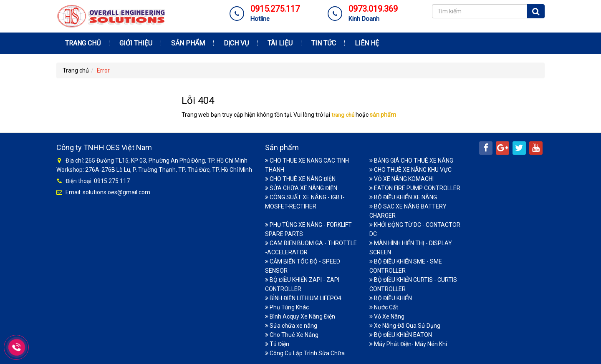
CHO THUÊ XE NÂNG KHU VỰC (410, 170)
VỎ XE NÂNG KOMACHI (402, 179)
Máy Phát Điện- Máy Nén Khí (408, 344)
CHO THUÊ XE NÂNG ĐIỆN (300, 179)
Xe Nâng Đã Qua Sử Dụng (405, 326)
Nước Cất (384, 307)
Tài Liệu (280, 43)
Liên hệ (367, 43)
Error (103, 70)
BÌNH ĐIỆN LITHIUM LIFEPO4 (303, 298)
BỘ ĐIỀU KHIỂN (391, 298)
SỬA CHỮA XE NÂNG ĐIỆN (301, 188)
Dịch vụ (236, 43)
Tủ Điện (277, 344)
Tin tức (324, 43)
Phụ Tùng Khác (287, 307)
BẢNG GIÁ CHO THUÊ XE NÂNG (411, 161)
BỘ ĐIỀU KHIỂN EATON (401, 335)
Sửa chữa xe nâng (291, 326)
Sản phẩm (188, 43)
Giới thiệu (136, 43)
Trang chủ (83, 43)
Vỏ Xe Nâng (387, 316)
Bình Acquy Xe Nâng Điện (300, 316)
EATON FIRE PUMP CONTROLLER (415, 188)
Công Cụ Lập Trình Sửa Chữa (305, 353)
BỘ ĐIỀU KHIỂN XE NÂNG (403, 197)
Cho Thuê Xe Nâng (292, 335)
